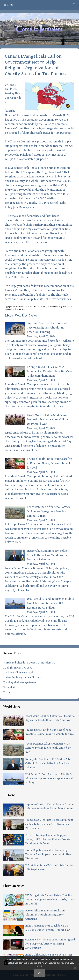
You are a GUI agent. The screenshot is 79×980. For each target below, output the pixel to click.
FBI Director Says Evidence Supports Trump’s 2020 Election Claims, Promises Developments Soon (49, 839)
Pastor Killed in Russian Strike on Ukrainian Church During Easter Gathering (45, 915)
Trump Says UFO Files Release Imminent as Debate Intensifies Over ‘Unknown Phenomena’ (50, 371)
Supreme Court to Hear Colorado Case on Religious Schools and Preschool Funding (48, 328)
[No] (75, 968)
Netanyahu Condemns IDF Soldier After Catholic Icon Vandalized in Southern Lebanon (48, 555)
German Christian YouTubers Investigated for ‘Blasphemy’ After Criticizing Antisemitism (50, 944)
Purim (7, 692)
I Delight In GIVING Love (18, 668)
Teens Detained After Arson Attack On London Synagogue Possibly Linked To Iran (49, 511)
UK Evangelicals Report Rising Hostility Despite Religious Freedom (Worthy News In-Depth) (50, 900)
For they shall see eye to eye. (20, 682)
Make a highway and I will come (22, 678)
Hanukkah (9, 687)
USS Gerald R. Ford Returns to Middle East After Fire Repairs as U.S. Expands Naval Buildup (50, 603)
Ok (39, 973)
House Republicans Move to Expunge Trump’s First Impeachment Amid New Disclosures (48, 854)
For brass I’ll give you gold (19, 673)
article (35, 307)
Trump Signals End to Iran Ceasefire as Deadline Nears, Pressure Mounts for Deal (49, 463)
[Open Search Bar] (74, 5)
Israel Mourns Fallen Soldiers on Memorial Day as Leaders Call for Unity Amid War (48, 420)
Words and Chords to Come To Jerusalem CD (29, 663)
